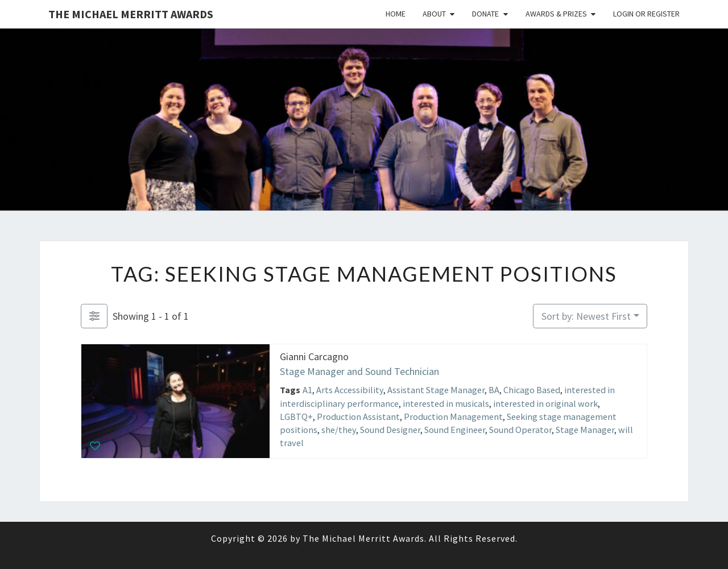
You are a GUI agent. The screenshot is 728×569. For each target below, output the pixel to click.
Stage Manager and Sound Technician (359, 371)
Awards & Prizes (556, 14)
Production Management (453, 416)
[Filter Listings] (94, 316)
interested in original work (545, 403)
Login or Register (646, 14)
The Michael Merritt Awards (131, 14)
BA (494, 390)
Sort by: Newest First (586, 316)
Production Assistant (358, 416)
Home (396, 14)
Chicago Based (532, 390)
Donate (485, 14)
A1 (307, 390)
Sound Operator (520, 430)
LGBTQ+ (296, 416)
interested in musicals (446, 403)
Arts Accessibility (350, 390)
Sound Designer (390, 430)
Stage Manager (585, 430)
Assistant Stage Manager (436, 390)
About (434, 14)
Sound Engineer (455, 430)
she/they (339, 430)
